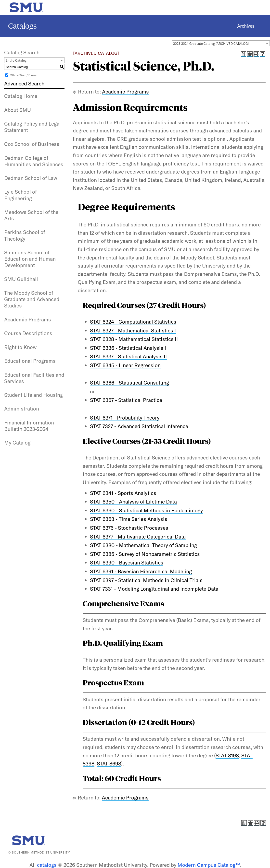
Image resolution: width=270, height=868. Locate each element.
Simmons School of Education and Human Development (30, 259)
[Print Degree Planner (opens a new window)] (244, 54)
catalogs (47, 865)
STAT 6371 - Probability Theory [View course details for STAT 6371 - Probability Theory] (125, 418)
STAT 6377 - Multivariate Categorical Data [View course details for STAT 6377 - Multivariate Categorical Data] (138, 537)
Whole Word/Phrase (23, 75)
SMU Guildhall (21, 279)
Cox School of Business (32, 144)
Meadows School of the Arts (31, 215)
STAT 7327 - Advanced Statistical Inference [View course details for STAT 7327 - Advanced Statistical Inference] (139, 426)
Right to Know (20, 347)
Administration (22, 409)
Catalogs (22, 26)
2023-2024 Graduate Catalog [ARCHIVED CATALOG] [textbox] (211, 44)
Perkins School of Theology (25, 235)
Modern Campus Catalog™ (209, 865)
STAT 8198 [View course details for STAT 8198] (227, 755)
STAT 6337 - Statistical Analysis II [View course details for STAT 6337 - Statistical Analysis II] (128, 356)
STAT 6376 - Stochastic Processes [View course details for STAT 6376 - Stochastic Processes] (129, 528)
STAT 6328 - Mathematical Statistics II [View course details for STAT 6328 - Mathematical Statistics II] (134, 339)
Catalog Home (21, 96)
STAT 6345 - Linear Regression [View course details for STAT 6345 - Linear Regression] (125, 365)
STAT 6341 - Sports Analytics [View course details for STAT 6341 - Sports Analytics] (123, 493)
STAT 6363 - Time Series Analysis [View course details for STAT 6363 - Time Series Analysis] (129, 519)
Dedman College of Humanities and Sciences (34, 161)
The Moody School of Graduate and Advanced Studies (32, 299)
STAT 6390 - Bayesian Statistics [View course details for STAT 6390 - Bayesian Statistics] (127, 563)
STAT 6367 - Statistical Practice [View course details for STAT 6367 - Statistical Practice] (126, 400)
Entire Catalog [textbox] (16, 60)
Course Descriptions (28, 333)
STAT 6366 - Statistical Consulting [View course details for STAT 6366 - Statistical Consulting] (129, 383)
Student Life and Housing (33, 395)
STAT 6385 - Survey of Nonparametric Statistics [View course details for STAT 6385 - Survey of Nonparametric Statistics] (145, 554)
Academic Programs (28, 319)
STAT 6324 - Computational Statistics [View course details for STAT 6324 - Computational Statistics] (133, 322)
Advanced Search (24, 83)
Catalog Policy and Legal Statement (32, 127)
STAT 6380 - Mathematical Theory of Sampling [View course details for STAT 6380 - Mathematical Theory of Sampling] (143, 545)
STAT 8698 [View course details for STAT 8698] (109, 763)
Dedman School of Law (31, 178)
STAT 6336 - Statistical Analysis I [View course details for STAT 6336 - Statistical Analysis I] (128, 348)
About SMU (18, 110)
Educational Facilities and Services (34, 378)
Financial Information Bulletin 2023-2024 (29, 426)
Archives (246, 26)
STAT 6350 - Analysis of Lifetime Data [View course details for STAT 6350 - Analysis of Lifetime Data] (133, 502)
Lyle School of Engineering (20, 195)
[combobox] (221, 43)
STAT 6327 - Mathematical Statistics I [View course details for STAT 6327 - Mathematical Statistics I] (133, 330)
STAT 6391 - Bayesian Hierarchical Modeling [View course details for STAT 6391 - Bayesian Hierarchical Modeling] (141, 571)
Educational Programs (30, 361)
